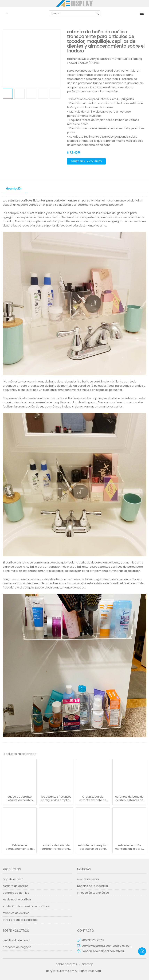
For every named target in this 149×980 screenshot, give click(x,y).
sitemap (87, 964)
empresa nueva (88, 879)
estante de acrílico (16, 886)
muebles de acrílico (16, 913)
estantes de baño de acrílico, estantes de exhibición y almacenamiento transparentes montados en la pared (129, 798)
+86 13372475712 (93, 940)
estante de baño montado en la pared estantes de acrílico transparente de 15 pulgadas (129, 847)
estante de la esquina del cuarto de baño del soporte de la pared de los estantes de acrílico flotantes (93, 847)
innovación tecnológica (93, 893)
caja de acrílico (13, 879)
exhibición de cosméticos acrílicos (26, 906)
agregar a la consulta (86, 161)
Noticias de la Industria (92, 886)
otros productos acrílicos (20, 920)
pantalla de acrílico (16, 893)
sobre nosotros (66, 964)
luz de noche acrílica (17, 899)
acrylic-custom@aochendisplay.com (107, 946)
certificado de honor (17, 940)
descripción (14, 189)
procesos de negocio (17, 947)
